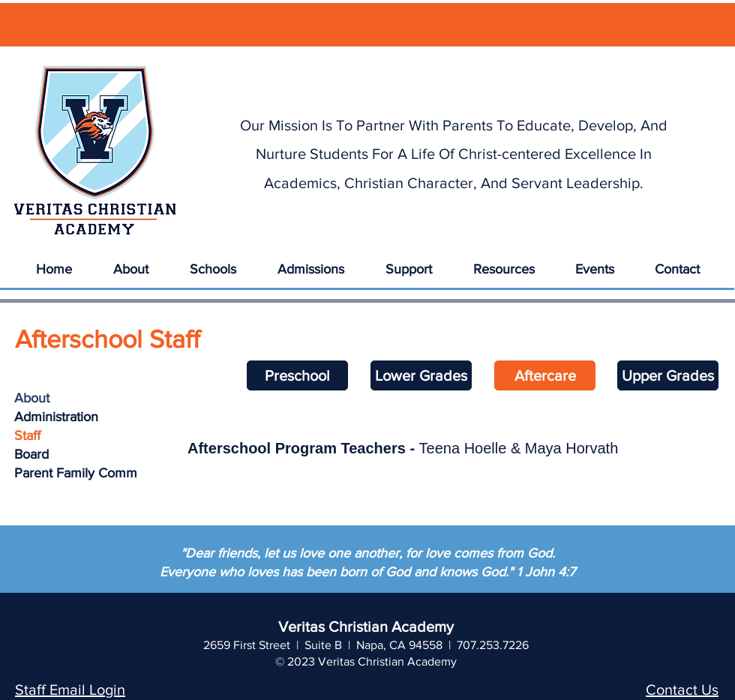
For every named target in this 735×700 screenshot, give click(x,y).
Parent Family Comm (76, 473)
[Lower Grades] (421, 375)
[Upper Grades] (668, 375)
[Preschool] (297, 375)
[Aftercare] (545, 375)
